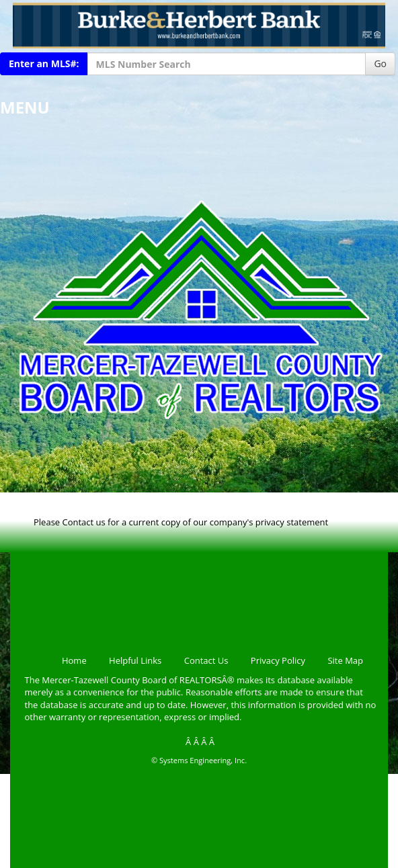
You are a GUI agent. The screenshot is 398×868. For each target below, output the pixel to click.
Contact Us (206, 660)
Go (380, 63)
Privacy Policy (278, 660)
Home (74, 660)
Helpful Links (135, 660)
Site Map (345, 660)
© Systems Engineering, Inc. (199, 760)
